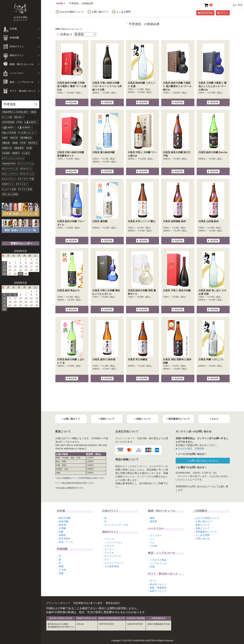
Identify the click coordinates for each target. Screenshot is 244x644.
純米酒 (62, 525)
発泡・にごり (66, 542)
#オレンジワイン (10, 174)
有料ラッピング (158, 591)
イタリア (109, 546)
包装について (203, 528)
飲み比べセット (158, 584)
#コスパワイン (9, 179)
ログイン (223, 13)
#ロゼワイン (26, 169)
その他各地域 (111, 566)
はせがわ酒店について (72, 12)
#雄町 (5, 138)
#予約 (19, 122)
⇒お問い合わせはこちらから (203, 461)
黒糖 (61, 566)
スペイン (109, 549)
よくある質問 (123, 12)
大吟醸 (62, 528)
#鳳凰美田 (19, 148)
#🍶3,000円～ (31, 122)
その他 (62, 570)
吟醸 (61, 532)
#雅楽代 (16, 153)
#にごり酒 (7, 117)
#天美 (23, 143)
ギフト (153, 581)
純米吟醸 (63, 521)
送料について (203, 525)
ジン (152, 539)
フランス (109, 539)
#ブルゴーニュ (27, 174)
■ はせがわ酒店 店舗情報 (190, 449)
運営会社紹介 (113, 603)
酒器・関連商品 (158, 588)
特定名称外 (65, 538)
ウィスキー (156, 536)
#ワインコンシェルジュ (13, 158)
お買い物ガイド (100, 12)
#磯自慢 (6, 143)
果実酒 (153, 521)
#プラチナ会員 (25, 189)
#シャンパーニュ (26, 164)
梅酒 (152, 518)
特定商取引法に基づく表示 (88, 603)
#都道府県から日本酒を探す (15, 112)
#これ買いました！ (27, 133)
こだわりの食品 (158, 560)
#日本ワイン (8, 184)
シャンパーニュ (114, 542)
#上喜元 (26, 153)
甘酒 (152, 567)
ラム (152, 542)
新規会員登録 (205, 13)
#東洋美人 (33, 143)
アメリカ (109, 553)
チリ (107, 559)
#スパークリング (10, 169)
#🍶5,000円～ (9, 128)
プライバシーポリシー (58, 603)
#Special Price (9, 164)
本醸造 (62, 535)
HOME (60, 3)
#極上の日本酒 (9, 133)
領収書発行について (206, 532)
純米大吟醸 (65, 518)
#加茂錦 (6, 153)
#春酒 (33, 112)
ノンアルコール (158, 563)
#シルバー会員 (9, 189)
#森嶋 (15, 143)
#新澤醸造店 (26, 138)
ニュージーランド (114, 563)
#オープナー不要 (26, 179)
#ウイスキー (22, 184)
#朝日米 (14, 138)
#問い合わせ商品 (10, 194)
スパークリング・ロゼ (116, 525)
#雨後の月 (7, 148)
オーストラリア (113, 556)
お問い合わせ (203, 538)
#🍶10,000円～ (25, 128)
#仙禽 (29, 148)
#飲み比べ (19, 117)
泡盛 (61, 573)
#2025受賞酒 (8, 122)
